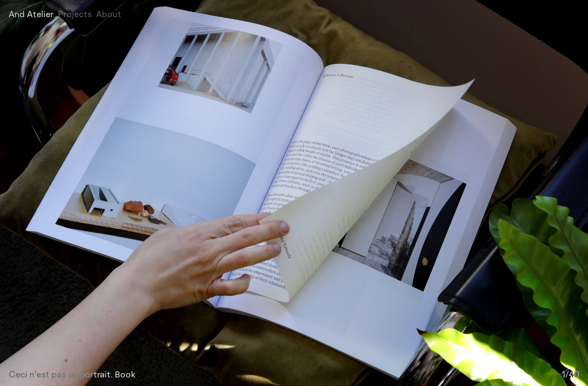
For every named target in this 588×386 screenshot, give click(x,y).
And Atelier (31, 14)
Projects (75, 14)
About (109, 14)
